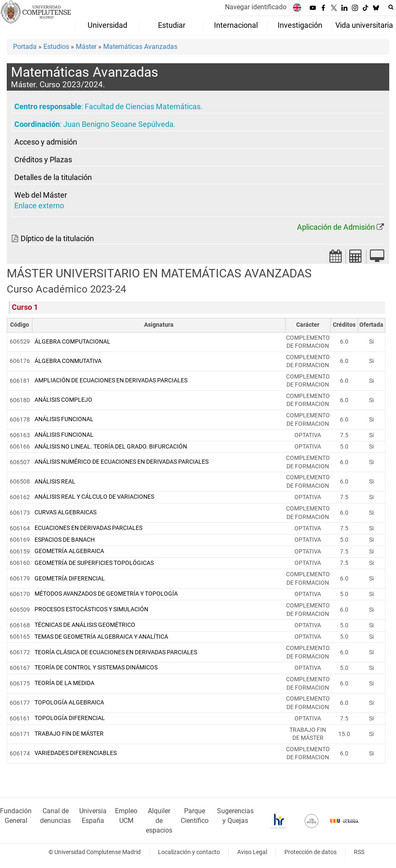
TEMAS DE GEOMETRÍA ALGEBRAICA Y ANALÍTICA (101, 637)
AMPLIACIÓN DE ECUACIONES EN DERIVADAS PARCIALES (111, 380)
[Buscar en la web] (391, 7)
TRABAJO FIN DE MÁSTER (69, 734)
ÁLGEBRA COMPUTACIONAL (72, 342)
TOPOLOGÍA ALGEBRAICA (69, 703)
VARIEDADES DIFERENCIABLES (76, 753)
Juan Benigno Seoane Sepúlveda (118, 124)
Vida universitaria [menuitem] (364, 25)
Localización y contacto (189, 852)
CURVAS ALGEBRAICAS (66, 512)
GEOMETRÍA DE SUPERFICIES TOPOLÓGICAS (94, 563)
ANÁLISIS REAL (55, 482)
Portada (25, 47)
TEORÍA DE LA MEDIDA (64, 683)
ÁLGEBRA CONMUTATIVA (68, 361)
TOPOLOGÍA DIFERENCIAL (70, 718)
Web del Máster (41, 195)
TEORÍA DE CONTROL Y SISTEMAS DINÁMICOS (96, 668)
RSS (359, 852)
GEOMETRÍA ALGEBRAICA (69, 551)
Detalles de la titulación (53, 177)
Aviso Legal (252, 852)
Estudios (56, 47)
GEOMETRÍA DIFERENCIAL (70, 579)
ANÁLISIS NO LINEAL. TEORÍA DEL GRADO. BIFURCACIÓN (111, 447)
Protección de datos (310, 852)
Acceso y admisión (46, 142)
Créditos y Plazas (43, 160)
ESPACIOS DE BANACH (65, 540)
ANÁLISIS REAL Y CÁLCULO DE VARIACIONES (94, 497)
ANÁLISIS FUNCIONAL (64, 419)
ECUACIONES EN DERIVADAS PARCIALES (88, 528)
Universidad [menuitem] (107, 25)
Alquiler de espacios (159, 821)
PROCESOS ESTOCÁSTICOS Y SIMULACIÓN (91, 609)
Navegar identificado (256, 7)
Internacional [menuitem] (236, 25)
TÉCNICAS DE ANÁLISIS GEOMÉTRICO (85, 625)
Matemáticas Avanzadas (140, 47)
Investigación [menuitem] (300, 25)
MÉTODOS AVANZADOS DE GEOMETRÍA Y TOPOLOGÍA (106, 594)
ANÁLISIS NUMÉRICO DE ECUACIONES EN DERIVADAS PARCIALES (122, 462)
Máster (86, 47)
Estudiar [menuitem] (172, 25)
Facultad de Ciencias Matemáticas (143, 107)
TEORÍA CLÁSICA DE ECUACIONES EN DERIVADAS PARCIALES (116, 652)
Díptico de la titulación (57, 239)
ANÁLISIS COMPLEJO (63, 400)
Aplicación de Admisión (336, 227)
